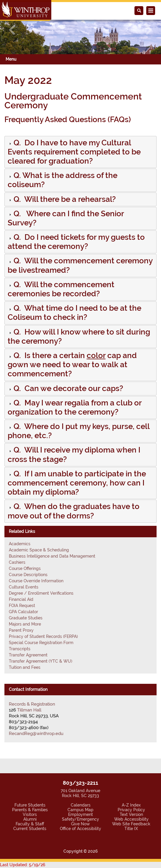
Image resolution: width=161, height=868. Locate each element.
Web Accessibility (131, 819)
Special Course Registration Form (41, 643)
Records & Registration (32, 704)
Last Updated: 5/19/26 (23, 865)
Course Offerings (25, 568)
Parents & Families (30, 810)
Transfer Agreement (28, 655)
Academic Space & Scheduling (39, 550)
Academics (20, 544)
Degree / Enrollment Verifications (41, 593)
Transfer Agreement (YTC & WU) (41, 661)
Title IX (131, 829)
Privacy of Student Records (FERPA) (43, 636)
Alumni (30, 819)
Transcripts (20, 649)
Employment (80, 814)
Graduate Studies (26, 618)
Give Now (80, 824)
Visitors (30, 814)
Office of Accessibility (80, 829)
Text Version (131, 814)
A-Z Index (131, 805)
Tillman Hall (29, 710)
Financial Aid (21, 599)
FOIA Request (22, 606)
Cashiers (17, 562)
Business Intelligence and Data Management (52, 556)
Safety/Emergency (80, 819)
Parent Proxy (21, 630)
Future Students (30, 805)
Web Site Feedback (131, 824)
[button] (12, 30)
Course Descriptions (28, 575)
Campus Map (80, 810)
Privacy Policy (131, 810)
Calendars (81, 805)
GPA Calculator (23, 612)
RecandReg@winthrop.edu (36, 734)
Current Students (30, 829)
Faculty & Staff (30, 824)
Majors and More (25, 624)
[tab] (80, 152)
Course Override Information (36, 581)
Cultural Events (24, 587)
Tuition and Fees (25, 667)
